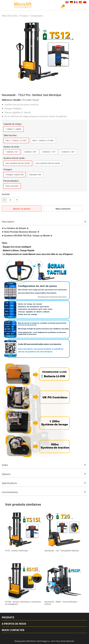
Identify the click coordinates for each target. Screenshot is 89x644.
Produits (24, 16)
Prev (5, 52)
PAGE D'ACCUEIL (10, 16)
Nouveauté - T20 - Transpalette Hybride (62, 551)
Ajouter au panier (22, 209)
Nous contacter (63, 209)
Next (84, 52)
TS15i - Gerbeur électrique (17, 551)
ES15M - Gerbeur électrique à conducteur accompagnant (23, 603)
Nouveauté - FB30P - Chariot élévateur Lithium (61, 603)
